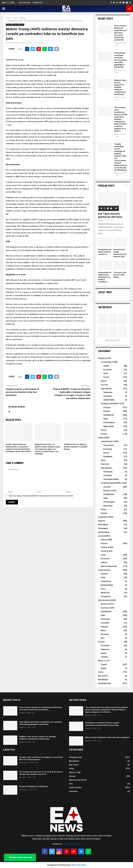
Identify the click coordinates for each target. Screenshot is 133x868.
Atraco (104, 653)
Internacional (104, 600)
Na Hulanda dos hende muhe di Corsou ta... (105, 252)
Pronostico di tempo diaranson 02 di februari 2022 (120, 253)
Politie (104, 510)
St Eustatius (103, 528)
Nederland (108, 506)
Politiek (104, 513)
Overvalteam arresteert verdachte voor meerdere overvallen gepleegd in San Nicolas (120, 60)
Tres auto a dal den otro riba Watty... (120, 275)
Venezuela (108, 392)
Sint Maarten (109, 415)
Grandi (104, 664)
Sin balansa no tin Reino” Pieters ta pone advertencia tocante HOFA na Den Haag (102, 724)
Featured (16, 25)
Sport (103, 460)
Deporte (102, 521)
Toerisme (105, 464)
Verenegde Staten (111, 479)
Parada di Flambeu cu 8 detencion (34, 786)
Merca (104, 630)
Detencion (105, 649)
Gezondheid (109, 445)
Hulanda (104, 627)
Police (104, 430)
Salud (103, 540)
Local (22, 25)
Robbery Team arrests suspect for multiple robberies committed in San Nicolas (120, 87)
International (106, 389)
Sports (104, 381)
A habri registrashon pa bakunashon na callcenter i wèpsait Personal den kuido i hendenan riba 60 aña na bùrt (18, 448)
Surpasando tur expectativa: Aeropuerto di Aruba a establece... (105, 277)
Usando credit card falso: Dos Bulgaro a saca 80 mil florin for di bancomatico (41, 758)
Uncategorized (105, 683)
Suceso (101, 642)
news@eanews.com (72, 844)
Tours (103, 589)
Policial (104, 543)
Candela (104, 657)
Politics (104, 434)
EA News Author (14, 43)
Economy (107, 370)
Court (106, 373)
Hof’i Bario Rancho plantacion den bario (110, 215)
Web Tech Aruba (79, 865)
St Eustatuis (103, 525)
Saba (106, 419)
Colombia (108, 396)
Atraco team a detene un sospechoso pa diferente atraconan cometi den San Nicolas (120, 33)
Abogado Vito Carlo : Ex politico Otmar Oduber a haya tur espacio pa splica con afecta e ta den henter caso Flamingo (47, 449)
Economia (105, 559)
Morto (101, 661)
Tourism (104, 385)
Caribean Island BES (109, 404)
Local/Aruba (106, 362)
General (104, 574)
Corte (103, 555)
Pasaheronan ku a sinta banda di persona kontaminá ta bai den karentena (22, 392)
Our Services (25, 3)
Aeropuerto (106, 596)
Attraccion (105, 593)
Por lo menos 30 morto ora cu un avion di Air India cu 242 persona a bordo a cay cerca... (41, 773)
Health (106, 366)
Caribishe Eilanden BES (111, 483)
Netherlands (109, 426)
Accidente (105, 645)
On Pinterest (105, 307)
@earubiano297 (113, 340)
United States (109, 400)
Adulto (104, 668)
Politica (9, 25)
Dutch (101, 438)
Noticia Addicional (109, 566)
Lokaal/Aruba (106, 441)
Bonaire (107, 411)
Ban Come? (103, 676)
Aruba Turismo (104, 570)
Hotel (103, 578)
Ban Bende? (103, 680)
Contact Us (38, 3)
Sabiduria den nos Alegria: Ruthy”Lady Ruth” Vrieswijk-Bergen (76, 447)
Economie (108, 449)
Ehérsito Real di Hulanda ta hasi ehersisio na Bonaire (107, 737)
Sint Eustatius (109, 422)
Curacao (107, 407)
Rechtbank (108, 457)
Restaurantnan (107, 585)
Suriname (105, 634)
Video (101, 672)
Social (106, 377)
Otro (103, 638)
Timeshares (106, 581)
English (101, 358)
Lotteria (104, 562)
